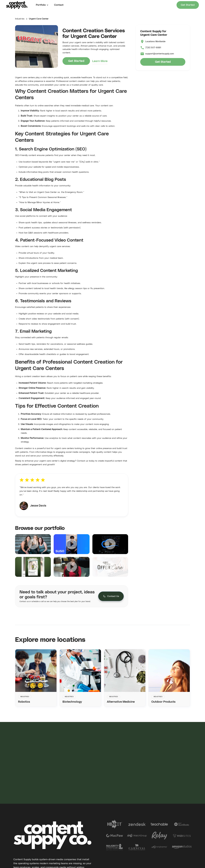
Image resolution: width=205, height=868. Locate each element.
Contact (59, 5)
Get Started (188, 5)
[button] (41, 5)
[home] (17, 5)
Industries (20, 19)
